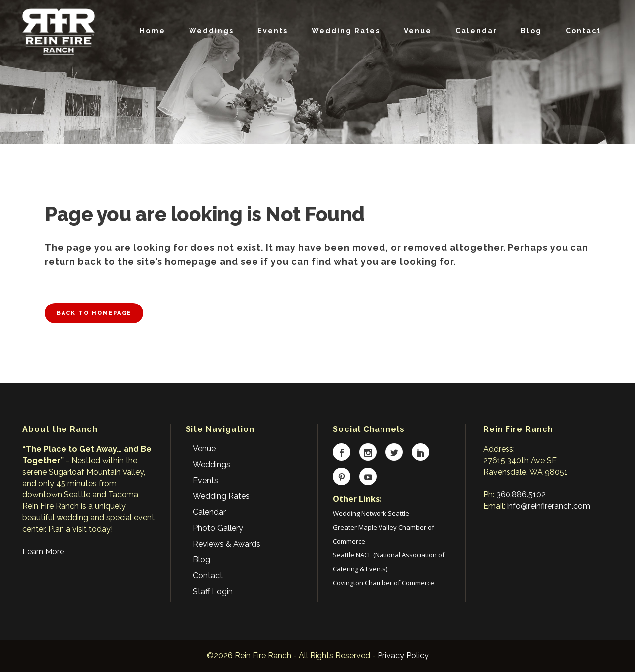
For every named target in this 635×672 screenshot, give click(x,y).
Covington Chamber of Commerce (383, 583)
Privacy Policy (403, 655)
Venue (204, 449)
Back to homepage (94, 313)
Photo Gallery (218, 528)
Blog (202, 560)
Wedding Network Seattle (371, 513)
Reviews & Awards (227, 544)
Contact (208, 576)
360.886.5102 (521, 495)
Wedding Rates (221, 496)
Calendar (209, 512)
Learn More (43, 552)
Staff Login (213, 591)
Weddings (212, 464)
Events (206, 480)
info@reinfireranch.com (549, 506)
